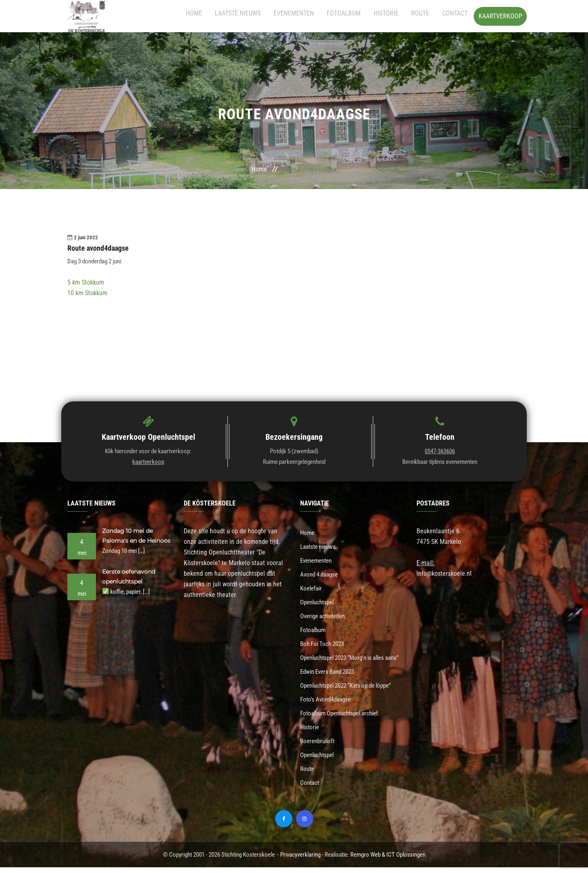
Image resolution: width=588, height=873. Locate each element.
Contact (455, 16)
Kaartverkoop (500, 16)
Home (222, 16)
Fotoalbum (358, 16)
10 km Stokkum (87, 293)
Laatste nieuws (261, 16)
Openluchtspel (319, 600)
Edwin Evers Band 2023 (331, 681)
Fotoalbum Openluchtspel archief (344, 721)
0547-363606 (440, 452)
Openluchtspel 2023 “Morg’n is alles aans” (347, 661)
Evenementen (313, 16)
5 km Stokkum (86, 283)
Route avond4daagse (101, 248)
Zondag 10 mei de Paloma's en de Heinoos (129, 540)
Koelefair (312, 587)
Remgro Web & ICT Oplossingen (388, 860)
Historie (395, 16)
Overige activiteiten (326, 614)
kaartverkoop (148, 462)
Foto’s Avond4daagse (328, 708)
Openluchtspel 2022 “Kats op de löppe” (352, 694)
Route (425, 16)
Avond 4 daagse (321, 573)
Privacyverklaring (300, 860)
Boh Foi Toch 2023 (324, 640)
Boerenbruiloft (319, 748)
